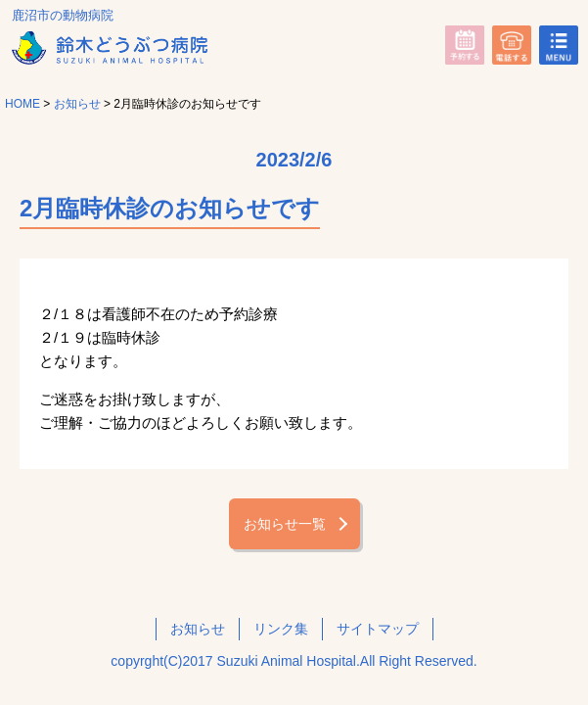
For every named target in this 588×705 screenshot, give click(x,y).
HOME (23, 104)
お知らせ (77, 104)
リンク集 (281, 629)
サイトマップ (378, 629)
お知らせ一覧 (285, 524)
